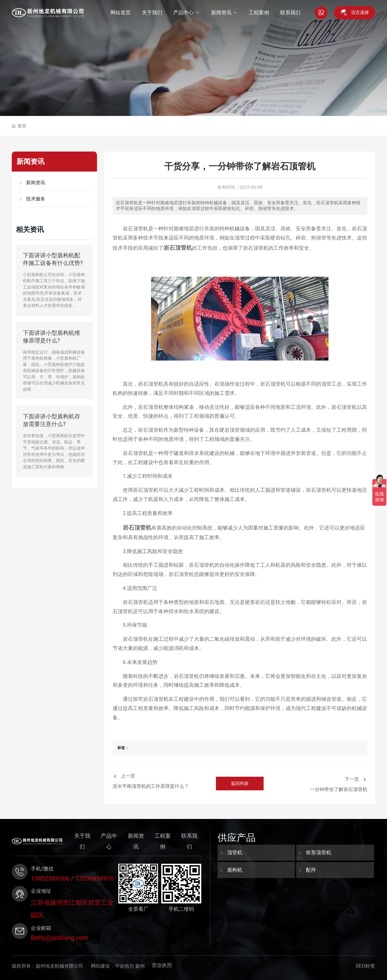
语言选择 (360, 13)
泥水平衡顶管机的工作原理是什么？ (151, 786)
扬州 (140, 966)
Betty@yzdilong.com (60, 938)
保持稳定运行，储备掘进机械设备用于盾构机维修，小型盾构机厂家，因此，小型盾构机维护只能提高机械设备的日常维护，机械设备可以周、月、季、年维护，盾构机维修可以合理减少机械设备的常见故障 (54, 371)
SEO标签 (365, 966)
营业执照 (162, 965)
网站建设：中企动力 (112, 966)
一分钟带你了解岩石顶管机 (339, 789)
